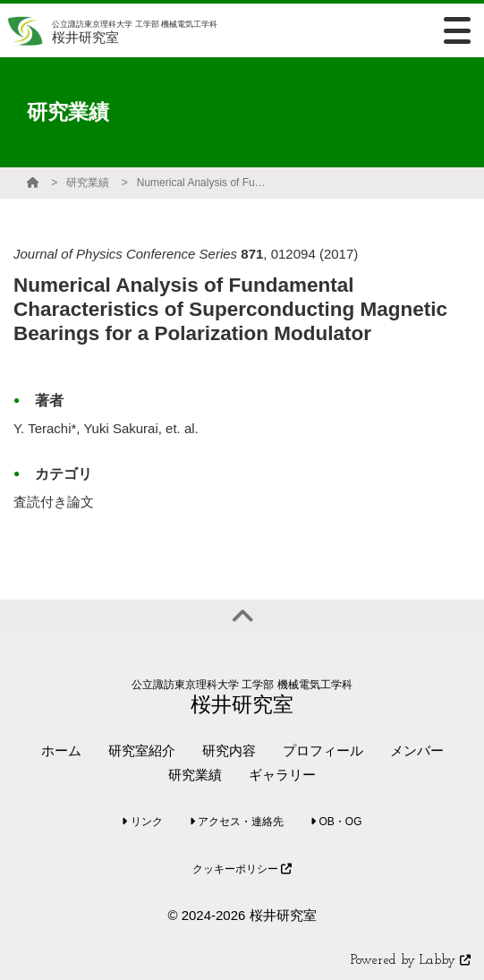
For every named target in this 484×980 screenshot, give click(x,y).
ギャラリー (282, 775)
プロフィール (323, 750)
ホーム (61, 750)
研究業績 (88, 183)
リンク (142, 822)
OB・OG (336, 822)
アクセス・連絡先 (237, 822)
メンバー (417, 750)
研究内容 (229, 750)
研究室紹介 (142, 750)
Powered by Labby (411, 961)
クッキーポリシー (242, 869)
